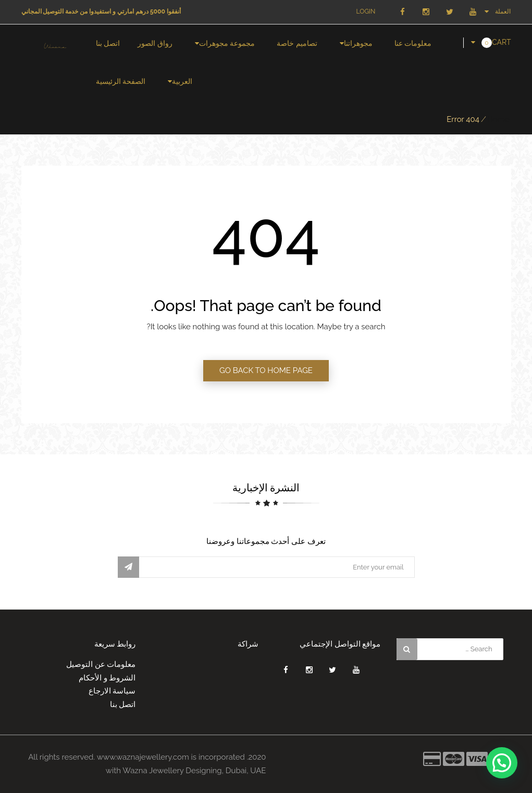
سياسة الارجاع (112, 691)
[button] (502, 763)
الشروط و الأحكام (107, 678)
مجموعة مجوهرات (227, 43)
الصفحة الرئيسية (121, 81)
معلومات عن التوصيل (101, 664)
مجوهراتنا (358, 43)
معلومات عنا (413, 43)
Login (366, 11)
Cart (502, 42)
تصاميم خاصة (297, 43)
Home (498, 119)
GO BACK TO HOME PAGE (266, 370)
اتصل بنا (108, 43)
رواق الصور (155, 43)
